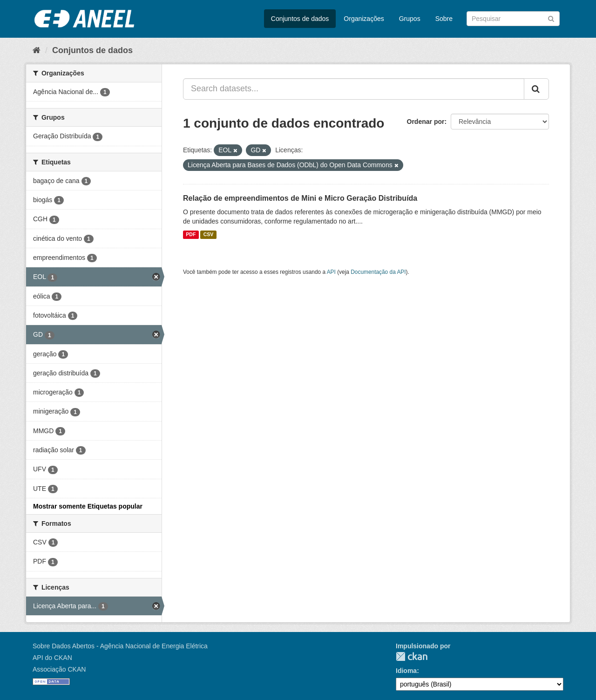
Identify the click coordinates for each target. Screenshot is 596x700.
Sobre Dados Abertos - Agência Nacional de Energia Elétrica (120, 646)
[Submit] (551, 18)
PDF (191, 235)
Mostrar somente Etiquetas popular (88, 506)
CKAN (412, 656)
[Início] (37, 50)
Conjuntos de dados (300, 19)
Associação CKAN (59, 669)
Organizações (364, 19)
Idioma (406, 671)
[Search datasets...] (354, 89)
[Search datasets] (513, 19)
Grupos (410, 19)
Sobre (444, 19)
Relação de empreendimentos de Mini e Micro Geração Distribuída (300, 198)
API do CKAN (52, 658)
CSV (209, 235)
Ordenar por (426, 122)
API (331, 272)
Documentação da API (378, 272)
